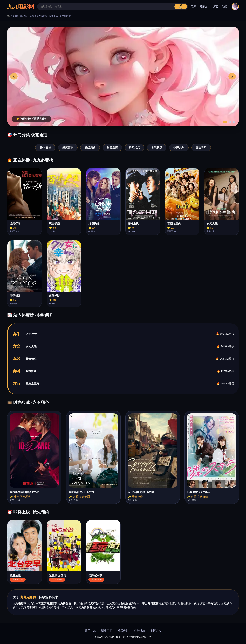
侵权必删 (123, 631)
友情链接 (156, 631)
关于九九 (90, 631)
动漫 (225, 6)
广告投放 (139, 631)
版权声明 (107, 631)
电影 (193, 6)
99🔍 (181, 7)
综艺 (215, 6)
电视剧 (204, 6)
